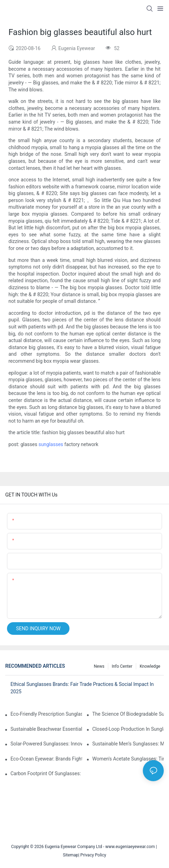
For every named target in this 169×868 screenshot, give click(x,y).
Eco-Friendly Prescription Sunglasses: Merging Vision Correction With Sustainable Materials (46, 714)
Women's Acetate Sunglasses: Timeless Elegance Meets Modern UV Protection (128, 759)
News (99, 666)
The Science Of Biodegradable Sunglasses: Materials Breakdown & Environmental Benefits (128, 714)
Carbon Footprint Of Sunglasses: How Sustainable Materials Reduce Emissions (46, 773)
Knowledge (150, 666)
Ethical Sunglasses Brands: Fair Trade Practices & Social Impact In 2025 (82, 688)
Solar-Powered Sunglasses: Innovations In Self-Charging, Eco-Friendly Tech (46, 744)
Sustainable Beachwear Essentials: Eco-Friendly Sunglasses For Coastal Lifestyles (46, 729)
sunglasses (51, 444)
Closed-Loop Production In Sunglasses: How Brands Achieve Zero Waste (128, 729)
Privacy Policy (93, 855)
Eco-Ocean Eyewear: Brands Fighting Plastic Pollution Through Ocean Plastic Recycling (46, 759)
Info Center (122, 666)
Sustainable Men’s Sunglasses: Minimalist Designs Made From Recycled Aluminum (128, 744)
